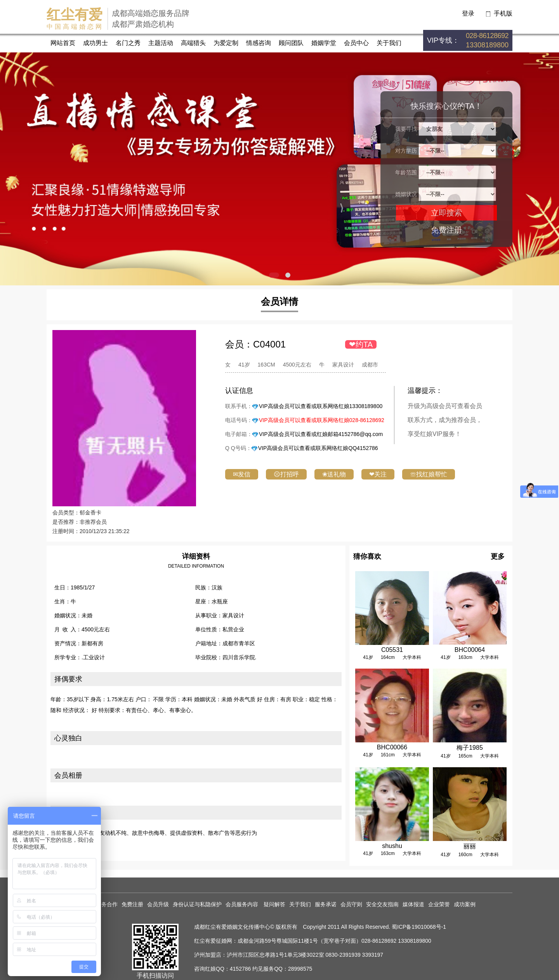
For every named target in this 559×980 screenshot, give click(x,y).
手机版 (503, 13)
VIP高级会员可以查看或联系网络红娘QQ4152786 (318, 448)
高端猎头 (193, 43)
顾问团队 (291, 43)
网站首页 (63, 43)
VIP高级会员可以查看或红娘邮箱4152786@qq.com (321, 434)
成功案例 (465, 904)
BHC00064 (470, 650)
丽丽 (470, 846)
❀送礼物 (334, 474)
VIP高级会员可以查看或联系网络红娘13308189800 (321, 406)
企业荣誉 (439, 904)
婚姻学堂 (324, 43)
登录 (468, 13)
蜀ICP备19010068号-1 (419, 927)
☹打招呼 (286, 474)
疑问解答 (274, 904)
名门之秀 (128, 43)
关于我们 (389, 43)
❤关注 (378, 474)
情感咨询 (259, 43)
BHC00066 (392, 747)
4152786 (240, 969)
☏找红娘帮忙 (429, 474)
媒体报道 (413, 904)
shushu (392, 846)
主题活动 (161, 43)
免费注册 (446, 230)
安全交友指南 (382, 904)
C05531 (392, 650)
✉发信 (242, 474)
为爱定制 (226, 43)
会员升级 (158, 904)
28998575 (300, 969)
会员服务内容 (243, 904)
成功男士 (95, 43)
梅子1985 (470, 748)
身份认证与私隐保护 (197, 904)
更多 (498, 556)
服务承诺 (326, 904)
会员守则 (351, 904)
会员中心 (356, 43)
